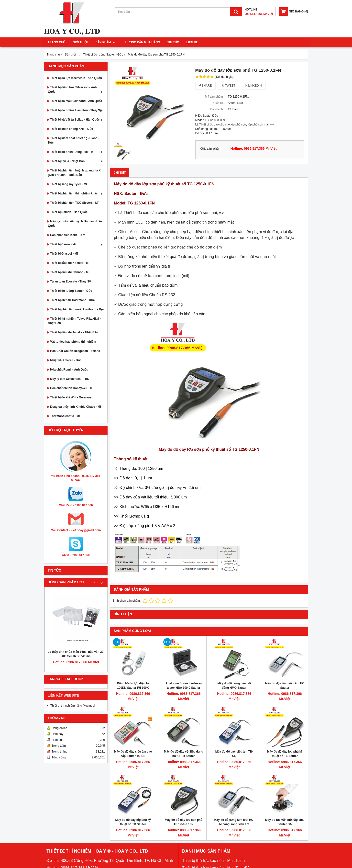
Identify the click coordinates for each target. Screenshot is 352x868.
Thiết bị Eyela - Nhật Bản (77, 161)
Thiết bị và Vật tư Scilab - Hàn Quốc (77, 120)
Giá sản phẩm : (212, 149)
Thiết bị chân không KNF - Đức (71, 129)
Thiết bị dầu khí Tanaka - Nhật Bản (74, 332)
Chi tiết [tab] (120, 173)
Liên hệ (189, 42)
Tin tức (170, 42)
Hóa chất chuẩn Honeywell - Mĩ (72, 388)
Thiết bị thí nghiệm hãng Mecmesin (73, 706)
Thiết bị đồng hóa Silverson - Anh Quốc (76, 90)
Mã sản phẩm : (215, 97)
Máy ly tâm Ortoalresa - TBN (70, 379)
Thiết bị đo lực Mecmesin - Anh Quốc (77, 78)
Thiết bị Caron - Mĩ (77, 244)
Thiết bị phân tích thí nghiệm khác (77, 193)
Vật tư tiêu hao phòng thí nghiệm (73, 342)
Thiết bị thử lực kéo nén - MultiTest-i (213, 861)
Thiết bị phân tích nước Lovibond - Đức (77, 309)
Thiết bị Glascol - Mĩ (64, 254)
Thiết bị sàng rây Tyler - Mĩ (68, 184)
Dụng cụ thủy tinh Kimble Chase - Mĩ (76, 407)
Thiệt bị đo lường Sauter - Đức (71, 291)
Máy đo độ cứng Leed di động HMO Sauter (234, 686)
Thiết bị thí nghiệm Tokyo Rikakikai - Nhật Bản (74, 321)
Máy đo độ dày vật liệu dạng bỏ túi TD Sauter (184, 754)
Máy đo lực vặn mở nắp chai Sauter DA (285, 822)
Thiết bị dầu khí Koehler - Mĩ (70, 263)
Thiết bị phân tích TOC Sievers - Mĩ (74, 203)
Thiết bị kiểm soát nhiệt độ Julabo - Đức (74, 140)
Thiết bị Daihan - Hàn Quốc (69, 212)
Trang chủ (56, 42)
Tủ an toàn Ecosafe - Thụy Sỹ (70, 282)
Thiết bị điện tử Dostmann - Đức (72, 300)
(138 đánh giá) (224, 77)
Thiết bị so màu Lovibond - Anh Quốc (77, 101)
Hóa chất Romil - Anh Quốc (69, 370)
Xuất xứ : (218, 103)
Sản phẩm (105, 42)
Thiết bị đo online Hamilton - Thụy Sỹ (77, 110)
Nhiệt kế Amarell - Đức (66, 360)
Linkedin (253, 86)
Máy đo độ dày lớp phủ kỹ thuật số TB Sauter (133, 822)
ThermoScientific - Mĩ (65, 416)
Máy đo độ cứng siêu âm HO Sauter (285, 686)
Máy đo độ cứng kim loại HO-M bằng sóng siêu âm (234, 822)
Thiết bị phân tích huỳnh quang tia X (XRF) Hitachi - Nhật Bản (74, 173)
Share (206, 86)
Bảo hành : (217, 109)
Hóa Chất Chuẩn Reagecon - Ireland (75, 351)
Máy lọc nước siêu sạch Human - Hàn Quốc (75, 224)
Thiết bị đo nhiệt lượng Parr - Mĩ (77, 152)
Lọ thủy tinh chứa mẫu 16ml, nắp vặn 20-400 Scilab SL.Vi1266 (76, 654)
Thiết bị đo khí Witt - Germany (71, 397)
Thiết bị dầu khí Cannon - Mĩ (70, 272)
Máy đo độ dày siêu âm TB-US (234, 754)
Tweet (228, 86)
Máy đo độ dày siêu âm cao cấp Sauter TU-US (133, 754)
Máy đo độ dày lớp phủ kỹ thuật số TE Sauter (285, 754)
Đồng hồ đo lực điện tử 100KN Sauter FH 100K (133, 686)
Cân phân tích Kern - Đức (68, 235)
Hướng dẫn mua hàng (140, 42)
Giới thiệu (80, 42)
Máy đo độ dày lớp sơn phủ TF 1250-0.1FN (183, 822)
